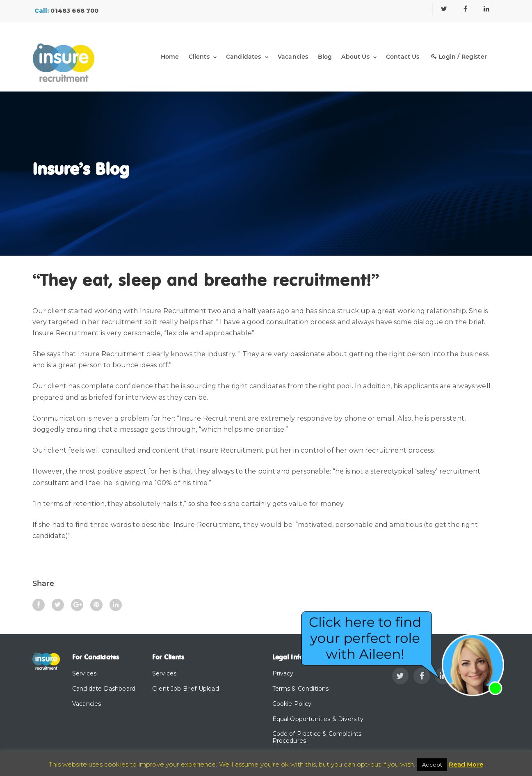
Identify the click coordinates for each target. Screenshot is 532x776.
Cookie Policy (292, 704)
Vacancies (293, 57)
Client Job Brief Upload (186, 689)
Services (84, 673)
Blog (325, 57)
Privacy (283, 673)
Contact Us (403, 57)
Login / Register (459, 57)
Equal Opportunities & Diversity (318, 719)
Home (170, 57)
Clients (199, 57)
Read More (466, 764)
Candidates (244, 57)
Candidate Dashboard (104, 689)
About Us (355, 57)
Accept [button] (432, 765)
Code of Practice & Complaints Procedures (317, 737)
